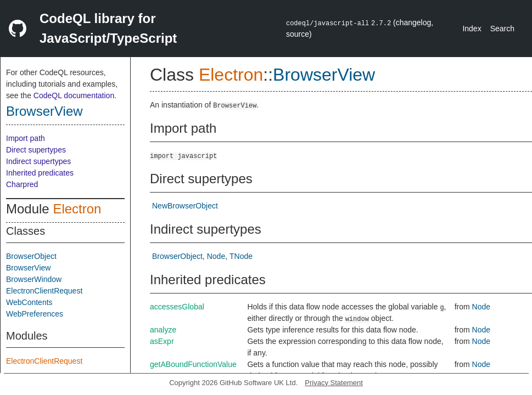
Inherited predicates (40, 173)
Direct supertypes (36, 150)
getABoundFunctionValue (193, 364)
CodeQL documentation (74, 95)
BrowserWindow (34, 279)
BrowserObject (31, 256)
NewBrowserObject (185, 206)
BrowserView (44, 111)
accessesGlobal (177, 307)
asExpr (162, 341)
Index (472, 29)
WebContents (29, 302)
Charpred (22, 184)
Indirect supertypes (38, 161)
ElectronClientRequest (44, 291)
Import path (26, 138)
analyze (163, 330)
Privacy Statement (334, 383)
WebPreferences (35, 314)
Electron (77, 209)
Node (216, 256)
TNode (241, 256)
